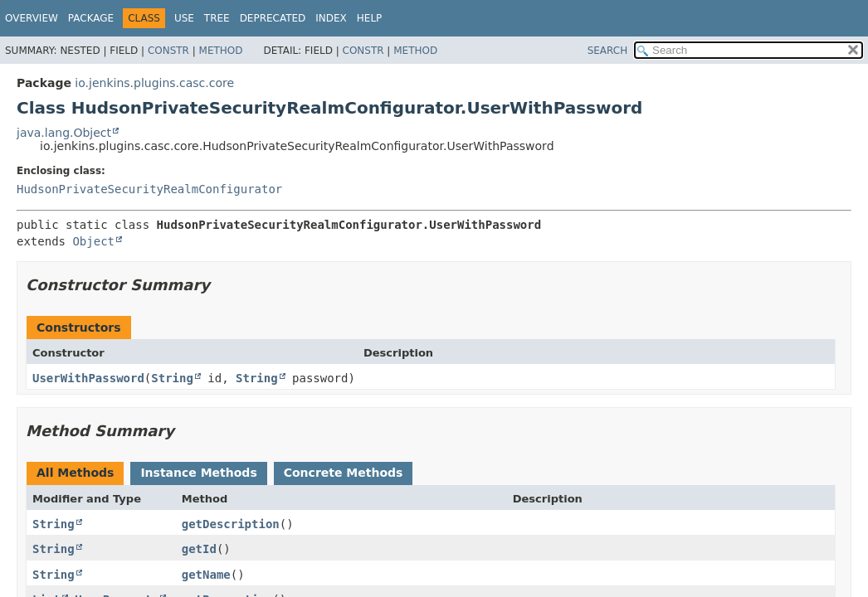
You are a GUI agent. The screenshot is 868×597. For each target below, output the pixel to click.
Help (370, 18)
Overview (32, 18)
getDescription (231, 524)
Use (184, 18)
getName (206, 575)
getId (199, 549)
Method (221, 51)
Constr (168, 51)
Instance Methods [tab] (198, 473)
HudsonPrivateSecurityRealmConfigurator (149, 189)
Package (91, 18)
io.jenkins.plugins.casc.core (154, 83)
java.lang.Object (64, 133)
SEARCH (608, 51)
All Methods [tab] (75, 473)
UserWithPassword (88, 378)
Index (331, 18)
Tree (217, 18)
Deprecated (273, 18)
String (172, 378)
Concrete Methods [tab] (344, 473)
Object (93, 241)
